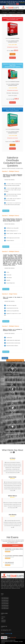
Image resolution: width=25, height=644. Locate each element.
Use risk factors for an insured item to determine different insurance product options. (12, 204)
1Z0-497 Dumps (5, 601)
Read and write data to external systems (13, 343)
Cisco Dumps (21, 11)
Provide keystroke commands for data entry (12, 234)
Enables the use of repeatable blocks (13, 311)
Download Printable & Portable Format (15, 360)
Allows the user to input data (11, 305)
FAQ (2, 619)
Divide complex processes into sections (13, 238)
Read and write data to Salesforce (12, 346)
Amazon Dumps (12, 13)
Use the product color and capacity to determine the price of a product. (12, 199)
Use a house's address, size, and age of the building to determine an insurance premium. (12, 185)
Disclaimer (4, 622)
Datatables (8, 280)
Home (3, 15)
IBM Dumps (14, 11)
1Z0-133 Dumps (5, 598)
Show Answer (6, 211)
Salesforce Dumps (6, 11)
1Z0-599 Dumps (5, 608)
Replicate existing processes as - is (12, 231)
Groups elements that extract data (12, 308)
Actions (8, 272)
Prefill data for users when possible (12, 228)
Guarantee (4, 620)
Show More (5, 358)
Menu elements (9, 278)
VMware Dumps (20, 13)
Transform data (9, 338)
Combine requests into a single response (13, 340)
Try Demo (12, 54)
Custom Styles (9, 275)
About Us (3, 617)
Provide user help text (10, 241)
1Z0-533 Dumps (5, 606)
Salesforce (8, 15)
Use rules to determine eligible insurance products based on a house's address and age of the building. (12, 190)
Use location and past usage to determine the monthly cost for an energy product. (12, 195)
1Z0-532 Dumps (5, 603)
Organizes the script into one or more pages (12, 314)
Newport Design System (11, 283)
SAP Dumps (5, 13)
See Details (8, 552)
